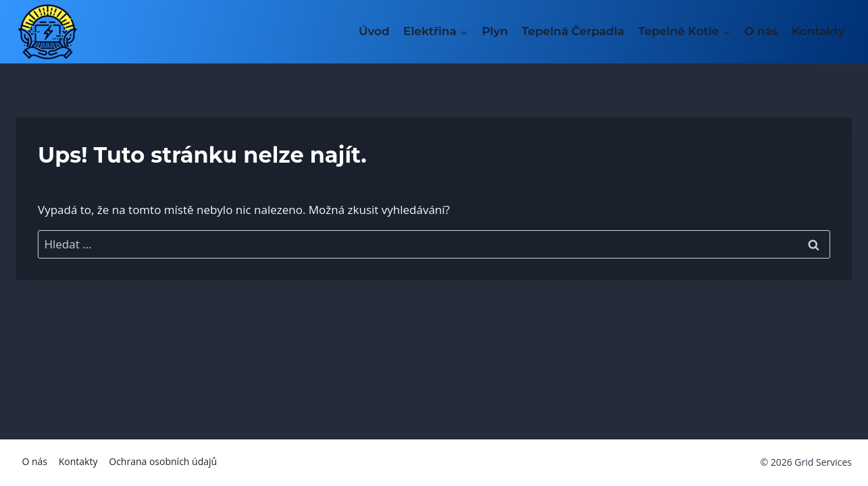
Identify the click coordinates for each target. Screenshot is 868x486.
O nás (761, 31)
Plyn (495, 31)
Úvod (374, 31)
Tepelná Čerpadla (573, 31)
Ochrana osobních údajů (163, 461)
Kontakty (818, 31)
